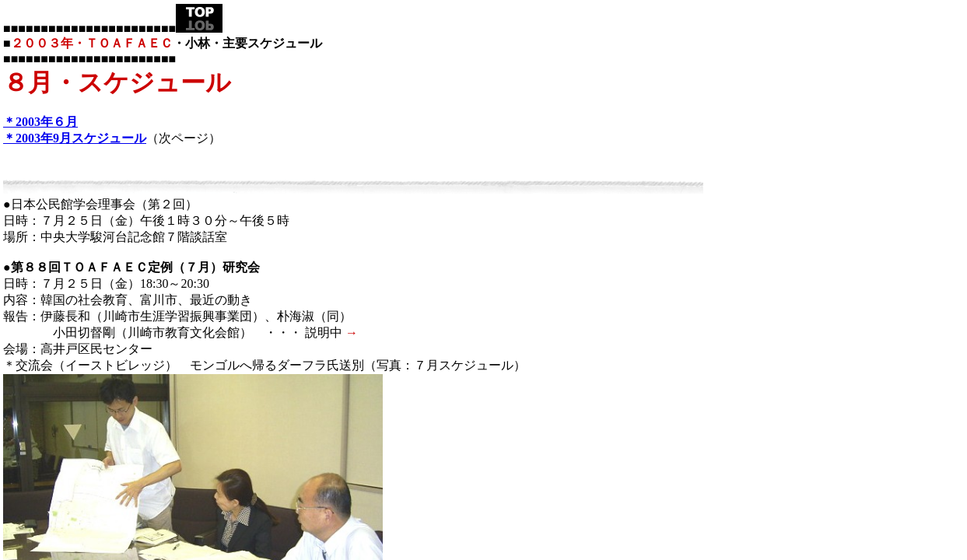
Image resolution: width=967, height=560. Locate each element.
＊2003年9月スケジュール (75, 138)
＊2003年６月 (40, 122)
